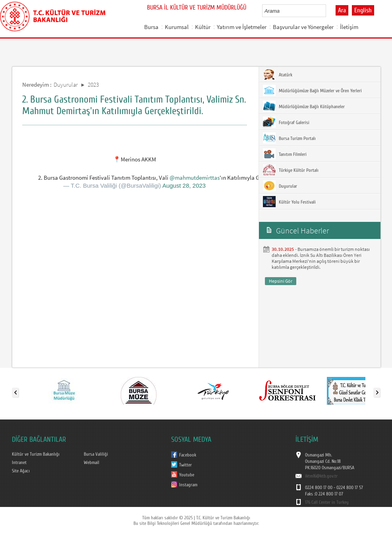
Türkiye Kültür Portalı (291, 170)
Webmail (92, 462)
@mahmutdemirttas (195, 178)
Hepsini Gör (281, 281)
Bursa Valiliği (96, 454)
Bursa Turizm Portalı (289, 138)
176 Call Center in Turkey (327, 502)
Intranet (19, 462)
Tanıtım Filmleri (285, 154)
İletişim (349, 27)
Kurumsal (177, 27)
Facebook (188, 455)
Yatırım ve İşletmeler (242, 27)
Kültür (203, 27)
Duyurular (66, 84)
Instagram (188, 485)
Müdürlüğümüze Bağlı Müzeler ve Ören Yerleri (312, 90)
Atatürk (278, 74)
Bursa (151, 27)
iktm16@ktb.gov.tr (321, 476)
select (328, 11)
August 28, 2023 (184, 185)
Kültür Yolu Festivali (289, 202)
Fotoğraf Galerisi (286, 122)
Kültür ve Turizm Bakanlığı (36, 454)
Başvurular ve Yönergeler (303, 27)
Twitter (185, 465)
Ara (342, 10)
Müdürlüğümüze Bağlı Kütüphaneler (304, 106)
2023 (93, 84)
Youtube (187, 475)
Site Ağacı (21, 471)
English (363, 10)
